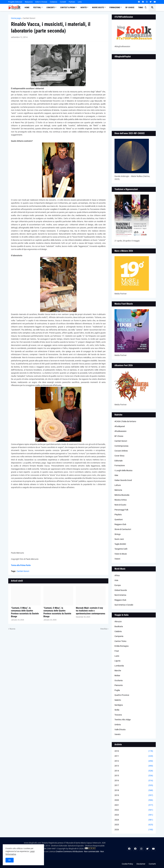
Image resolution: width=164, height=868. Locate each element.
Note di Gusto (120, 505)
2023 (134, 815)
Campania (119, 636)
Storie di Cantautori (123, 529)
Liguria (117, 661)
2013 (134, 766)
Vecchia (104, 629)
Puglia (117, 690)
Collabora (54, 2)
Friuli (117, 651)
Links (80, 2)
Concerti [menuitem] (51, 7)
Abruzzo (118, 621)
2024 (134, 820)
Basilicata (119, 626)
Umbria (118, 725)
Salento (118, 700)
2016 (134, 781)
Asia (116, 580)
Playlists (118, 515)
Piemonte (119, 685)
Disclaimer (141, 864)
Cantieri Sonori (29, 18)
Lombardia (119, 666)
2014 (134, 771)
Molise (117, 675)
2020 (134, 800)
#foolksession (120, 431)
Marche (118, 671)
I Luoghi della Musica (123, 470)
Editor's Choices (41, 2)
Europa (118, 585)
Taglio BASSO (120, 544)
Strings (118, 534)
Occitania (119, 680)
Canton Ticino (120, 641)
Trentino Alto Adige (123, 720)
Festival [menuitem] (37, 7)
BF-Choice (119, 436)
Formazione (120, 465)
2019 (134, 795)
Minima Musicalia (122, 495)
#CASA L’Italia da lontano (125, 421)
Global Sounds (121, 590)
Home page (16, 18)
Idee (116, 475)
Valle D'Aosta (120, 730)
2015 (134, 776)
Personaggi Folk (121, 510)
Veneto (118, 734)
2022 (134, 810)
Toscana (118, 715)
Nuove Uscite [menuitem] (98, 7)
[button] (146, 7)
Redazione (29, 2)
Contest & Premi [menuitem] (68, 7)
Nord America (120, 595)
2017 (134, 785)
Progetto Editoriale (15, 2)
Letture (118, 485)
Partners (72, 2)
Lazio (117, 656)
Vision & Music (121, 554)
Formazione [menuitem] (115, 7)
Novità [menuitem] (84, 7)
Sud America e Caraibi (124, 605)
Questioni (119, 520)
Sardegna (119, 705)
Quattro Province (122, 695)
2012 (134, 761)
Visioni (117, 559)
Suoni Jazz (119, 539)
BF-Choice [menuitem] (130, 7)
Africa (117, 575)
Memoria (118, 490)
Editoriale (118, 461)
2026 (134, 830)
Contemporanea (121, 446)
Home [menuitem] (27, 7)
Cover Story (119, 456)
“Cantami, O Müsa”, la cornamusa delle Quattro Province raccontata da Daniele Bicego (25, 612)
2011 (134, 756)
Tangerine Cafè (121, 549)
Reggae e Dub (120, 524)
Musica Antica (121, 500)
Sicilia (117, 710)
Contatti (63, 2)
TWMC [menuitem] (141, 7)
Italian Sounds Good (123, 480)
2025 (134, 825)
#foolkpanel (120, 426)
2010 (134, 751)
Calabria (118, 631)
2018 (134, 790)
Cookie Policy (127, 864)
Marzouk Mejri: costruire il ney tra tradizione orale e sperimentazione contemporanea (91, 611)
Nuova (12, 629)
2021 (134, 805)
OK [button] (10, 860)
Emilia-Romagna (122, 646)
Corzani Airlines (121, 451)
